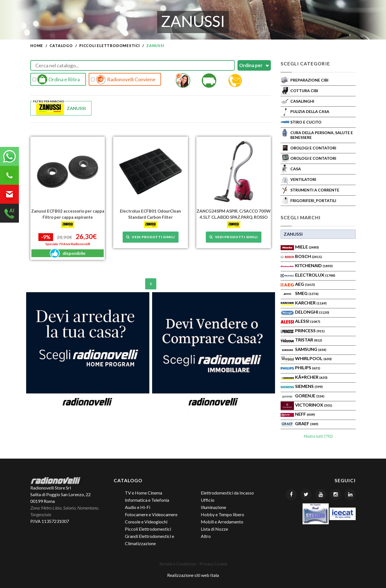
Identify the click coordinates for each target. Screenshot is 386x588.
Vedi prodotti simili (150, 237)
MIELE (307, 247)
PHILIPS (308, 367)
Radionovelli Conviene (123, 79)
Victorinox (314, 405)
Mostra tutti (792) (318, 436)
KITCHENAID (314, 265)
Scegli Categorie (305, 64)
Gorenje (310, 396)
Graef (307, 423)
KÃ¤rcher (311, 377)
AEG (305, 284)
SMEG (307, 293)
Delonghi (312, 312)
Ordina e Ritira (56, 79)
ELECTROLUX (315, 275)
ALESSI (308, 321)
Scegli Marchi (301, 217)
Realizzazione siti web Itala (193, 575)
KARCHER (311, 303)
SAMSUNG (311, 349)
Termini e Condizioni (177, 564)
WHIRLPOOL (313, 358)
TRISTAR (309, 340)
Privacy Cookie (213, 564)
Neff (305, 414)
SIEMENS (309, 386)
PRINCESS (310, 330)
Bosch (308, 256)
